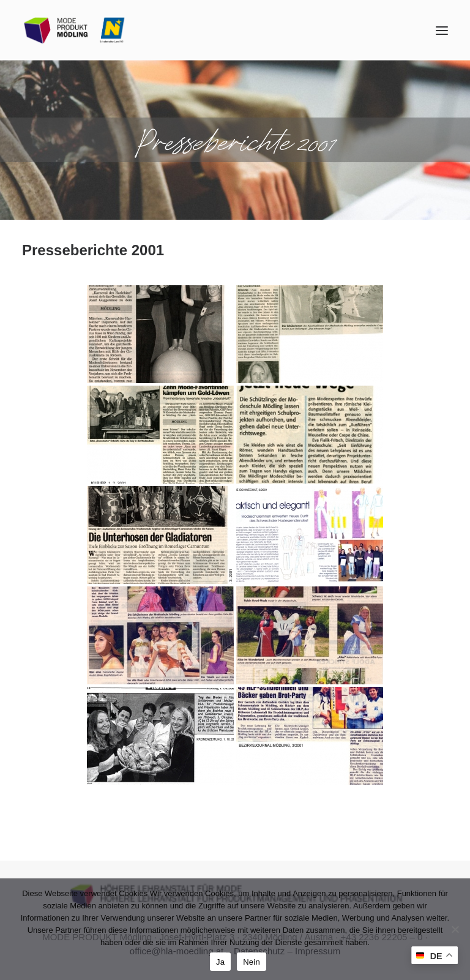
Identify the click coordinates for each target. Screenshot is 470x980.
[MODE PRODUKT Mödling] (75, 30)
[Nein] (455, 929)
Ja (220, 962)
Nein (252, 962)
